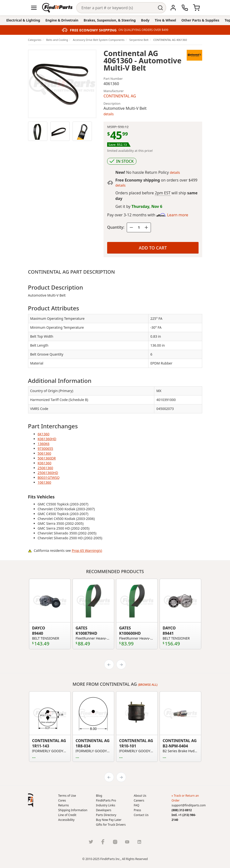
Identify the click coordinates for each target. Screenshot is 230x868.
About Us (140, 796)
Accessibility (67, 820)
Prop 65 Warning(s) (87, 551)
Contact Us (141, 815)
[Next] (121, 664)
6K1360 (44, 434)
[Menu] (34, 8)
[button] (31, 800)
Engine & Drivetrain (62, 20)
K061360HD (47, 439)
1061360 (45, 482)
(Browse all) (148, 685)
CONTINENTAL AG (120, 96)
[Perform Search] (160, 8)
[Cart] (196, 8)
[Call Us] (185, 8)
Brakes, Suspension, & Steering (110, 20)
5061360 (45, 453)
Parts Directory (106, 815)
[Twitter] (91, 842)
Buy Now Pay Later (109, 820)
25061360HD (48, 473)
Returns (64, 805)
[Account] (173, 8)
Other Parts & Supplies (200, 20)
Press (137, 810)
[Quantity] (139, 227)
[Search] (116, 8)
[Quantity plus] (146, 227)
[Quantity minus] (131, 227)
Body (145, 20)
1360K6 (44, 444)
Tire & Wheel (165, 20)
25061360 (45, 468)
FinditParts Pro (106, 800)
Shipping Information (73, 810)
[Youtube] (127, 842)
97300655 (45, 449)
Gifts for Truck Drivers (111, 825)
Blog (99, 796)
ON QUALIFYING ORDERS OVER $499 (143, 30)
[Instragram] (115, 842)
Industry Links (106, 805)
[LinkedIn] (139, 842)
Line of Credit (67, 815)
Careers (139, 800)
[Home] (57, 8)
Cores (62, 800)
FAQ (137, 805)
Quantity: (116, 227)
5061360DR (47, 458)
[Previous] (109, 664)
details (109, 114)
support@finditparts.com (189, 805)
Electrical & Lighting (23, 20)
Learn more (178, 215)
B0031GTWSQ (49, 478)
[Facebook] (103, 842)
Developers (104, 810)
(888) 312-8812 (182, 810)
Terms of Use (67, 796)
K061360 (45, 463)
